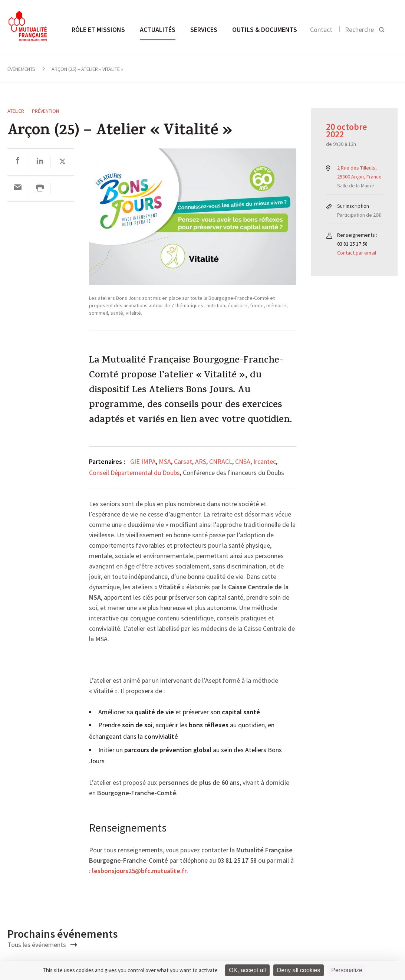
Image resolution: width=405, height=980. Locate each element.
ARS (201, 461)
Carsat (183, 461)
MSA (165, 461)
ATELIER (16, 111)
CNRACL (221, 461)
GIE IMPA (143, 461)
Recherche (359, 30)
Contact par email (357, 253)
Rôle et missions (98, 30)
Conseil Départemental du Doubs (134, 473)
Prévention (45, 111)
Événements (21, 69)
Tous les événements (42, 945)
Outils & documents (265, 30)
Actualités (158, 30)
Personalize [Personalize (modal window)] (347, 970)
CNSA (243, 461)
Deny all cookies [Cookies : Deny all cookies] (299, 970)
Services (204, 30)
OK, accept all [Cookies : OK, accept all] (247, 970)
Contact (321, 30)
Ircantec (265, 461)
